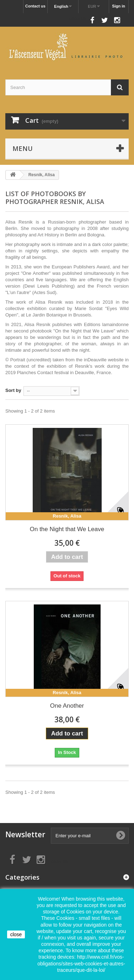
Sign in (119, 6)
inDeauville (95, 360)
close (16, 934)
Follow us (76, 18)
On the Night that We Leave (67, 529)
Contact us (35, 6)
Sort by (13, 390)
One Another (67, 706)
